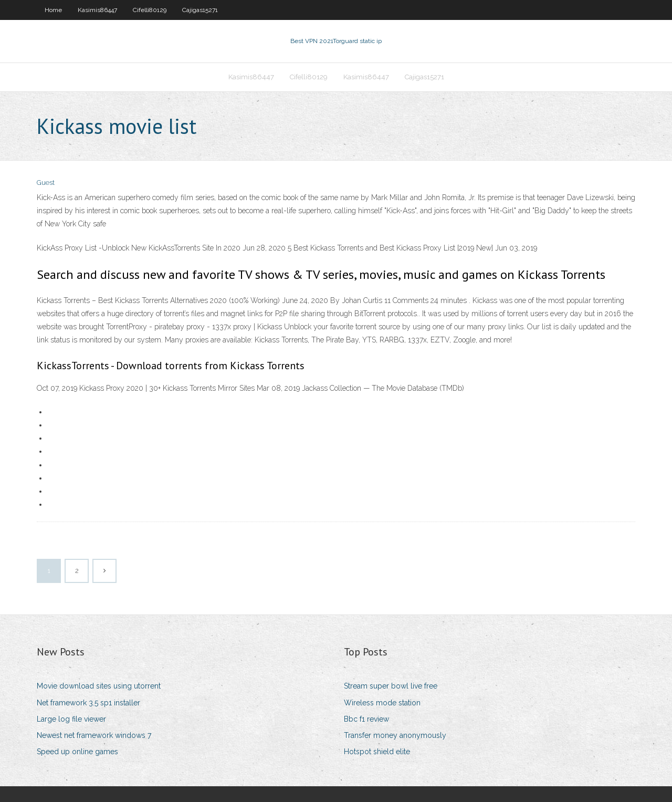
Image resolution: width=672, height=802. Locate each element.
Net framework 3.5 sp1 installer (88, 703)
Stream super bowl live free (391, 686)
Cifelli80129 (150, 10)
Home (53, 10)
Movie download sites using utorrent (99, 686)
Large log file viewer (71, 719)
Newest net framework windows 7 (94, 735)
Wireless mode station (382, 703)
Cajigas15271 (200, 10)
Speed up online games (77, 752)
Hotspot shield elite (377, 752)
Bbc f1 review (366, 719)
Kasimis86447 (97, 10)
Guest (46, 183)
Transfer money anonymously (395, 735)
